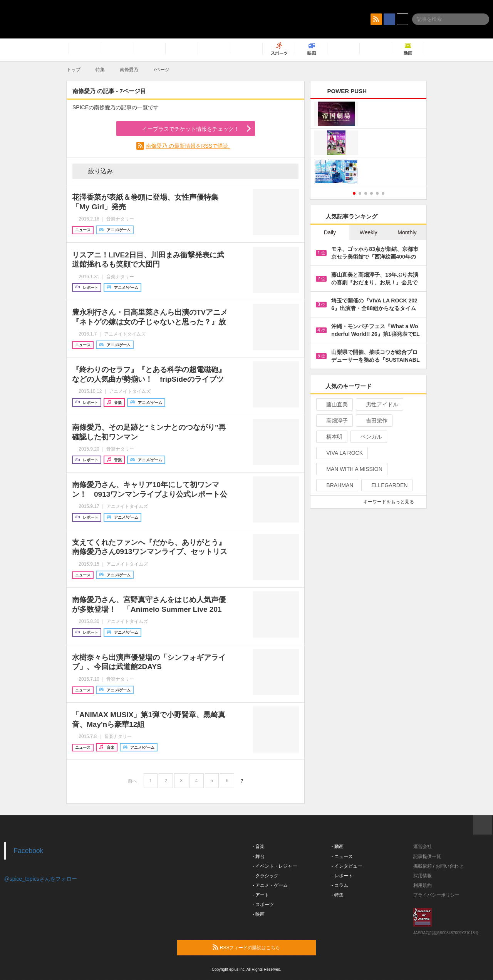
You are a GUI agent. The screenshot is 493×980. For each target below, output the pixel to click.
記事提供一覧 (427, 856)
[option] (368, 144)
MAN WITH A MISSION (351, 469)
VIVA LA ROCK (341, 453)
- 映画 (259, 914)
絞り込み (95, 171)
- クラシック (266, 876)
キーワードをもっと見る (392, 502)
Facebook (29, 851)
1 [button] (354, 193)
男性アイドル (379, 404)
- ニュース (342, 856)
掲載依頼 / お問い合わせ (438, 866)
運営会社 (423, 846)
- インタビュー (347, 866)
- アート (261, 895)
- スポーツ (263, 905)
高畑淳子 (334, 421)
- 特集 (338, 895)
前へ (132, 781)
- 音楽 (259, 846)
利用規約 (423, 885)
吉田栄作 (373, 421)
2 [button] (360, 193)
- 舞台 (259, 856)
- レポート (342, 876)
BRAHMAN (336, 485)
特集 (100, 70)
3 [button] (366, 193)
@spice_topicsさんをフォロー (41, 879)
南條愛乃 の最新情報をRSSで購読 (188, 146)
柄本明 (331, 437)
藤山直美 (334, 404)
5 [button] (377, 193)
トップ (74, 70)
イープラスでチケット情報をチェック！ (182, 129)
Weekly (369, 232)
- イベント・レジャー (275, 866)
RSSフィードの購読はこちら (261, 947)
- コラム (340, 885)
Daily (330, 232)
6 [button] (383, 193)
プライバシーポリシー (436, 895)
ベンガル (368, 437)
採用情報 (423, 876)
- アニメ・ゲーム (270, 885)
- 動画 (338, 846)
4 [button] (371, 193)
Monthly (407, 232)
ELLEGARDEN (386, 485)
